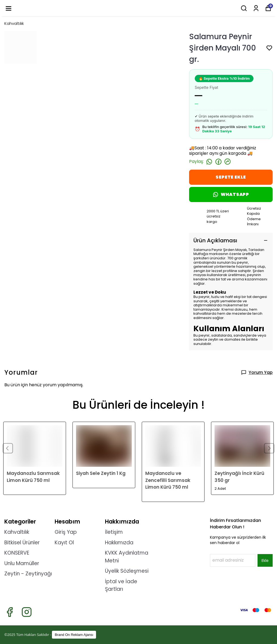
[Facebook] (10, 612)
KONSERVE (17, 553)
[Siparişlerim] (256, 8)
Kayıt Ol (64, 543)
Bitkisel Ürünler (22, 543)
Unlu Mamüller (22, 563)
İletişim (114, 532)
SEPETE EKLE (231, 177)
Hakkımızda (119, 543)
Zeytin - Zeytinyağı (28, 574)
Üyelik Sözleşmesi (127, 571)
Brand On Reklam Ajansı (74, 635)
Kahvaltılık (14, 23)
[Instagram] (27, 612)
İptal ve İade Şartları (121, 585)
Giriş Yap (66, 532)
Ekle (265, 561)
